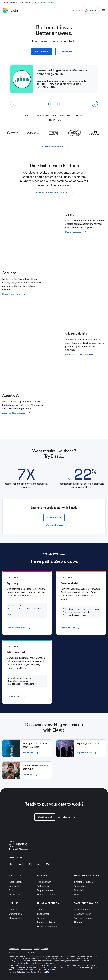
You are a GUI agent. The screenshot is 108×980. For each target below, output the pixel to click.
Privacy (41, 918)
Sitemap (45, 949)
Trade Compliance (46, 922)
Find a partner (44, 882)
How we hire (15, 918)
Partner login (43, 886)
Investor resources (83, 882)
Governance (80, 886)
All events (79, 922)
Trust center (43, 914)
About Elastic (16, 882)
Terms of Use (26, 949)
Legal (39, 910)
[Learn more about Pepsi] (13, 136)
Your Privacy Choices (36, 972)
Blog (11, 890)
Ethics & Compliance (47, 927)
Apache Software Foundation (24, 968)
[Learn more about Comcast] (95, 136)
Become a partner (46, 895)
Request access (45, 890)
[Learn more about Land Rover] (75, 138)
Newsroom (15, 895)
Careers (13, 910)
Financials (79, 890)
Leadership (15, 886)
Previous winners (82, 910)
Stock (77, 895)
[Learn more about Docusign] (33, 138)
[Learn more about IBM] (54, 136)
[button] (48, 104)
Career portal (16, 914)
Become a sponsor (83, 918)
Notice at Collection (17, 972)
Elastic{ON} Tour (82, 914)
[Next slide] (95, 104)
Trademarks (14, 949)
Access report (47, 3)
